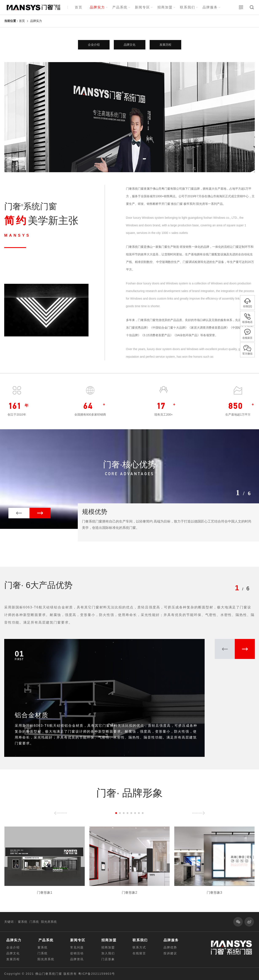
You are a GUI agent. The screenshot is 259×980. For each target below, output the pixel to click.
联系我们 (188, 7)
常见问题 (77, 947)
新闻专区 (142, 7)
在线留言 (139, 953)
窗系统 (23, 922)
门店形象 (108, 959)
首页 (79, 7)
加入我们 (108, 953)
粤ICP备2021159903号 (97, 974)
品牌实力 (97, 7)
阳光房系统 (49, 922)
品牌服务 (210, 7)
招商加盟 (165, 7)
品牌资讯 (77, 959)
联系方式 (139, 947)
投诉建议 (170, 953)
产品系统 (120, 7)
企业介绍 (94, 45)
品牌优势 (170, 947)
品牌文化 (130, 45)
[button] (40, 513)
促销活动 (77, 953)
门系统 (34, 922)
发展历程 (165, 45)
